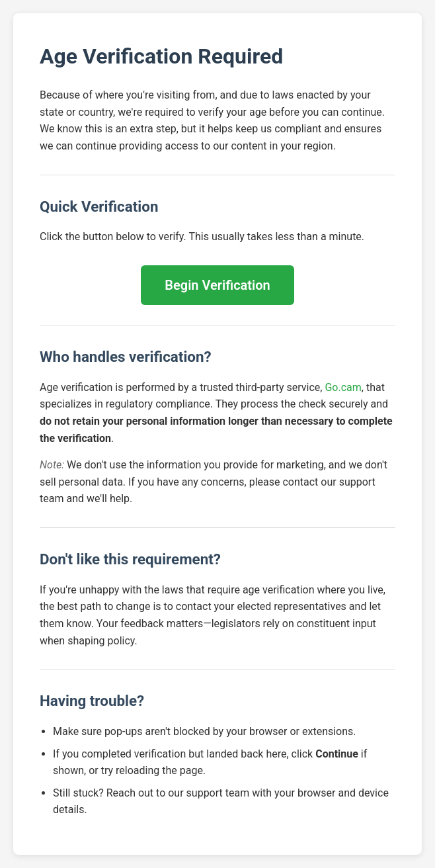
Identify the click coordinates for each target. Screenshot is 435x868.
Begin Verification (217, 285)
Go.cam (343, 387)
